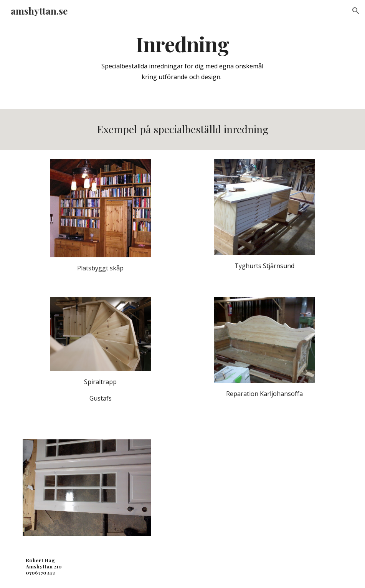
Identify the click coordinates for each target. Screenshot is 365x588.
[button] (356, 11)
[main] (182, 57)
